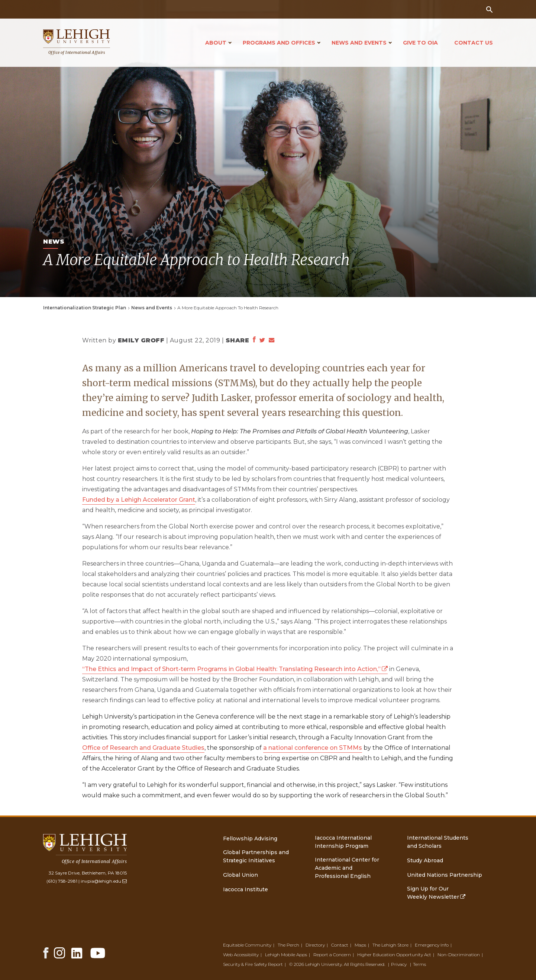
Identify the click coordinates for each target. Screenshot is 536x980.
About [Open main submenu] (216, 43)
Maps (360, 945)
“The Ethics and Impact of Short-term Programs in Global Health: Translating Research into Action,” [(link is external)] (235, 669)
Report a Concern (332, 955)
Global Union (240, 875)
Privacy (399, 964)
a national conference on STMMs (313, 748)
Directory (315, 945)
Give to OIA (420, 43)
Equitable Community (247, 945)
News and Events (152, 308)
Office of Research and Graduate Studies (143, 748)
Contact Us (474, 43)
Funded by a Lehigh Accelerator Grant (139, 500)
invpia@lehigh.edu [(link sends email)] (104, 881)
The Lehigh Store (390, 945)
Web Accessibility (241, 955)
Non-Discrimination (459, 955)
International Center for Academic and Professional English (347, 868)
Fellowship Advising (250, 839)
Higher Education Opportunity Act (394, 955)
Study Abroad (425, 860)
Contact (340, 945)
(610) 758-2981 (62, 881)
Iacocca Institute (246, 889)
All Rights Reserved (364, 964)
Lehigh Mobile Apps (286, 955)
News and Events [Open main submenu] (359, 43)
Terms (419, 964)
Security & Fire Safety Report (253, 964)
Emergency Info (432, 945)
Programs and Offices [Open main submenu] (279, 43)
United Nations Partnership (445, 875)
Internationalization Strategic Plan (85, 308)
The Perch (288, 945)
